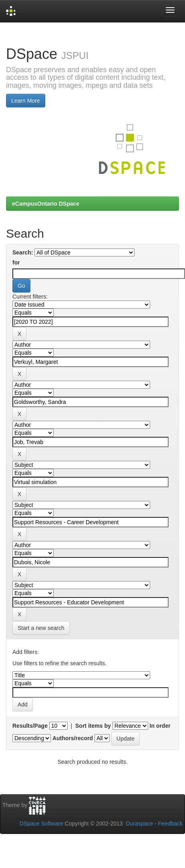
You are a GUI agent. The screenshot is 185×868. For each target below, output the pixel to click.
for (16, 262)
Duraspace (139, 824)
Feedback (170, 824)
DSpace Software (41, 824)
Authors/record (73, 738)
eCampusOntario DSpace (46, 204)
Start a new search (41, 628)
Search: (23, 252)
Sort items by (93, 726)
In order (160, 726)
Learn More (26, 101)
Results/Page (30, 726)
